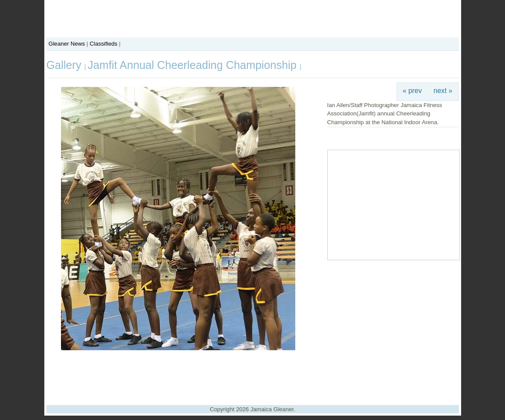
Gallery (66, 65)
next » (443, 91)
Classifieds (103, 44)
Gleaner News (67, 44)
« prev (412, 91)
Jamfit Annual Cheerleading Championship (194, 65)
